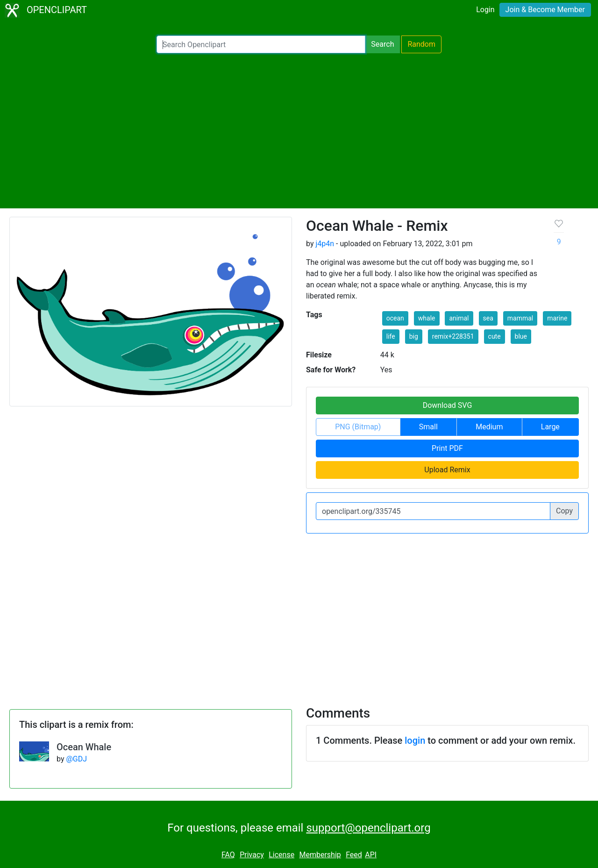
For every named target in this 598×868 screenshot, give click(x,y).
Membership (320, 855)
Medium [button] (489, 427)
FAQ (228, 855)
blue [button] (521, 336)
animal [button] (459, 318)
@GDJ (76, 759)
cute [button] (495, 336)
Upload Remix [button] (447, 470)
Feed (354, 855)
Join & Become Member (545, 10)
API (371, 855)
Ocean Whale (84, 747)
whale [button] (427, 318)
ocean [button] (395, 318)
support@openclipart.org (368, 828)
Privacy (252, 855)
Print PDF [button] (447, 448)
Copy (564, 511)
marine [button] (557, 318)
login (415, 740)
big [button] (414, 336)
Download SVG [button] (448, 405)
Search (382, 44)
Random (421, 44)
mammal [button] (520, 318)
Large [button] (550, 427)
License (281, 855)
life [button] (391, 336)
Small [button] (428, 427)
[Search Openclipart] (261, 44)
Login (485, 10)
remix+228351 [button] (453, 336)
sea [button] (488, 318)
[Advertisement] (299, 131)
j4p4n (325, 244)
